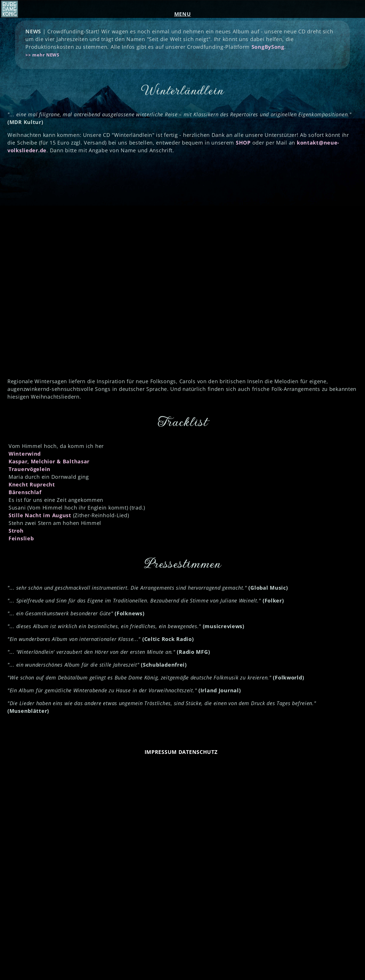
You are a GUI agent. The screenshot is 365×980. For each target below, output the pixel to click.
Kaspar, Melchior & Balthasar (49, 461)
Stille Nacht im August (40, 515)
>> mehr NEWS (42, 55)
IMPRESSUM (161, 752)
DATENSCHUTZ (198, 752)
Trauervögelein (30, 469)
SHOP (243, 143)
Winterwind (25, 454)
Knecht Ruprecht (32, 484)
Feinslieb (21, 538)
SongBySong (268, 47)
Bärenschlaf (25, 492)
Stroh (16, 531)
